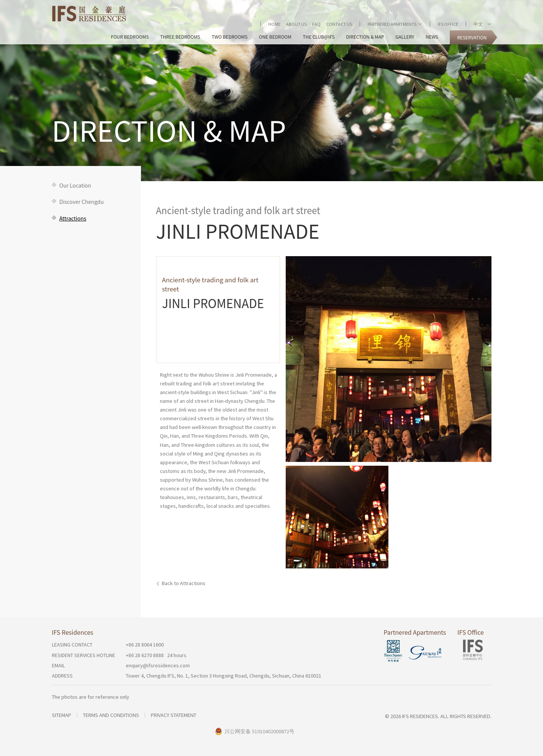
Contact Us (339, 24)
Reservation (472, 37)
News (432, 37)
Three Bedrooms (180, 37)
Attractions (73, 218)
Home (274, 24)
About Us (296, 24)
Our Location (75, 185)
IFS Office (448, 24)
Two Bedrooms (230, 37)
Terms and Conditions (111, 715)
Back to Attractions (184, 583)
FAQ (316, 24)
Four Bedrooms (130, 37)
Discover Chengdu (82, 202)
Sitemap (62, 715)
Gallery (405, 37)
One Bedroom (275, 37)
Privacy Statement (174, 715)
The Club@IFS (319, 37)
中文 (480, 24)
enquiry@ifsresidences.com (158, 665)
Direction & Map (365, 37)
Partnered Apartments (392, 24)
